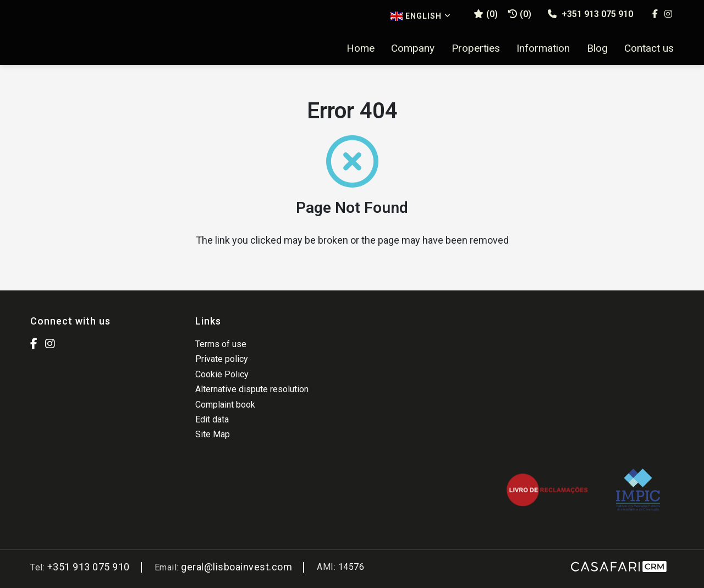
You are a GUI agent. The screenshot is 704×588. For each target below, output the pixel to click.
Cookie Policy (222, 374)
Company (413, 48)
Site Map (213, 434)
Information (543, 48)
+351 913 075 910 (590, 14)
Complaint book (225, 405)
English (421, 16)
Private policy (222, 359)
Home (361, 48)
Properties (476, 48)
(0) (520, 14)
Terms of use (221, 344)
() (486, 14)
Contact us (649, 48)
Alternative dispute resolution (252, 389)
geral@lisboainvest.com (237, 567)
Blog (597, 48)
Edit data (212, 419)
